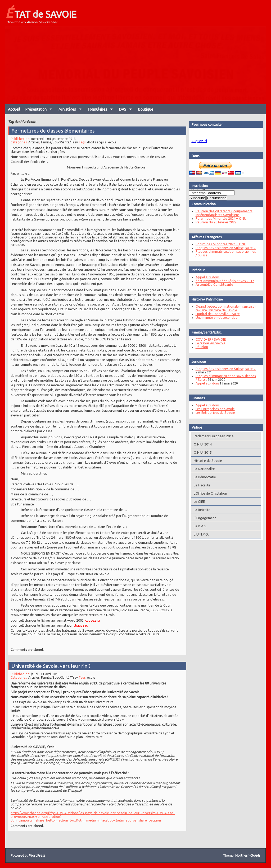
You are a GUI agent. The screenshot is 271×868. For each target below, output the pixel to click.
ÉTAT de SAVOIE (41, 13)
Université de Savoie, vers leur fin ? (52, 667)
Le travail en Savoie (209, 343)
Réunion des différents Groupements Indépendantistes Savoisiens (222, 213)
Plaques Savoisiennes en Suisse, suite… (224, 248)
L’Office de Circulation (209, 493)
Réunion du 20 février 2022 (214, 222)
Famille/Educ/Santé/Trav (60, 149)
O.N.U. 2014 (201, 444)
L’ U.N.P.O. (199, 534)
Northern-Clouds (248, 855)
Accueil (14, 109)
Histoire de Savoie (206, 461)
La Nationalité (202, 469)
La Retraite (200, 510)
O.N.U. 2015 (201, 452)
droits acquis (96, 149)
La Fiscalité (200, 485)
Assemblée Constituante (213, 284)
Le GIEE (197, 501)
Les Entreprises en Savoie (213, 409)
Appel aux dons (206, 277)
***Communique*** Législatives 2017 (223, 281)
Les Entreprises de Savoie (213, 412)
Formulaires (98, 109)
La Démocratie (203, 477)
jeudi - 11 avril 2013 (47, 675)
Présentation (36, 109)
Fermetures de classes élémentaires (54, 137)
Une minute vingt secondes (214, 317)
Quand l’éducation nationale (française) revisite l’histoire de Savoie (224, 308)
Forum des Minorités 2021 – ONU (219, 218)
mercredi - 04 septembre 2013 (55, 145)
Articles (36, 149)
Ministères (67, 109)
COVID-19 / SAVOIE (209, 339)
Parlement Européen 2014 (212, 436)
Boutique (146, 109)
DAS (123, 109)
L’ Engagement (203, 518)
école (112, 149)
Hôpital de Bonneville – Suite (216, 314)
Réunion (200, 347)
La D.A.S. (199, 526)
